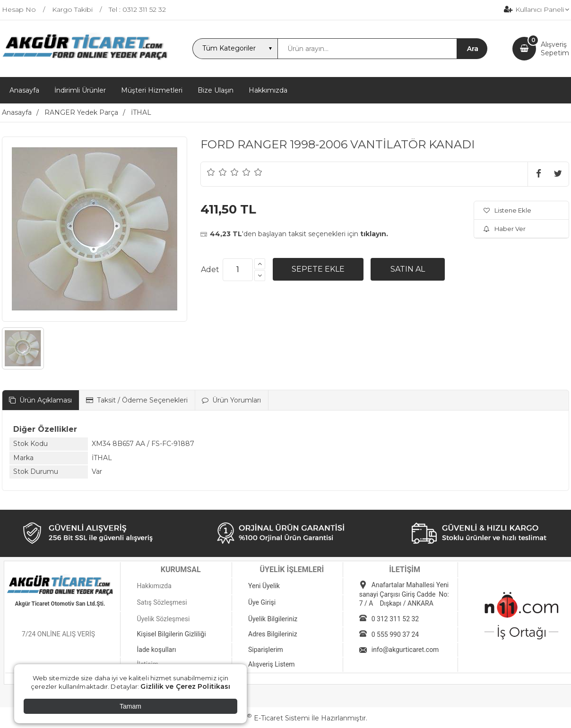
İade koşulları (156, 650)
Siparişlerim (266, 650)
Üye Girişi (262, 602)
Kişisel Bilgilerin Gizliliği (171, 634)
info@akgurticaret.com (405, 650)
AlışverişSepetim (555, 49)
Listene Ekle (507, 210)
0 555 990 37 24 (395, 634)
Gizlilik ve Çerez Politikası (185, 686)
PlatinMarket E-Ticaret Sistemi (257, 718)
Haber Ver (505, 229)
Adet (210, 270)
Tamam (130, 706)
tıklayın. (374, 234)
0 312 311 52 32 (395, 619)
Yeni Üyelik (264, 586)
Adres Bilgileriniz (273, 634)
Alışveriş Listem (272, 664)
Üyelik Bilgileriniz (273, 619)
